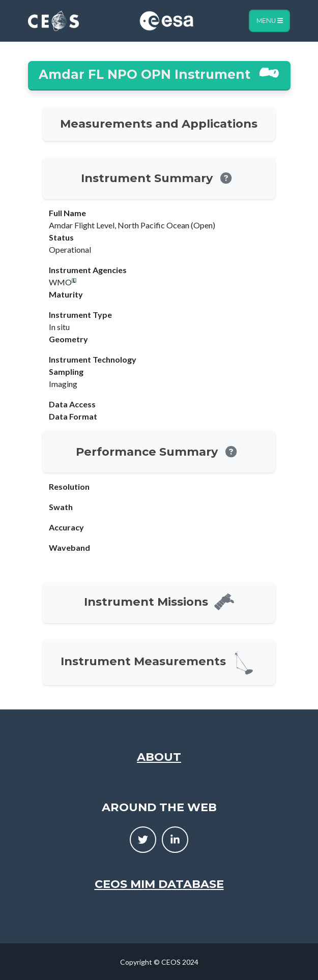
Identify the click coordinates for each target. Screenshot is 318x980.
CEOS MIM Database (159, 884)
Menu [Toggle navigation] (270, 21)
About (159, 757)
